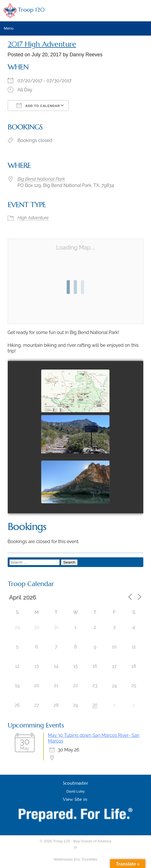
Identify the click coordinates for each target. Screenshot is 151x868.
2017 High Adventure (42, 44)
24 (114, 686)
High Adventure (33, 218)
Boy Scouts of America (92, 841)
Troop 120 (31, 10)
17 (114, 666)
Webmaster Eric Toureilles (75, 859)
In (75, 847)
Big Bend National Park (41, 179)
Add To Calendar (38, 106)
